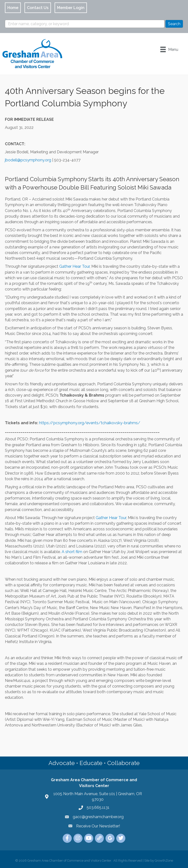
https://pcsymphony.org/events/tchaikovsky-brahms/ (90, 423)
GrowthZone (164, 861)
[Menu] (169, 49)
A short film (72, 552)
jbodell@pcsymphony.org (28, 160)
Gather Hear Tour (74, 266)
